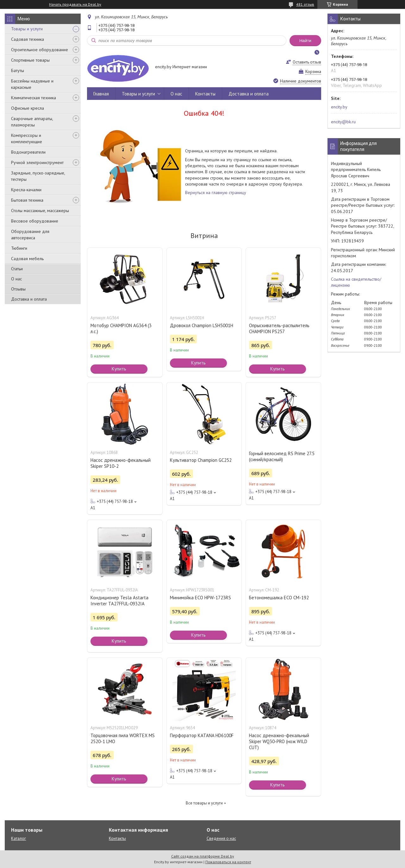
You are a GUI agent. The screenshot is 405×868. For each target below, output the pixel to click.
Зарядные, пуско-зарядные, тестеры (38, 176)
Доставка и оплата (29, 299)
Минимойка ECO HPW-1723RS (200, 598)
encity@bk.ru (343, 122)
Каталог (19, 838)
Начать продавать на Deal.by (75, 4)
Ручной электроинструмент (37, 162)
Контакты (205, 94)
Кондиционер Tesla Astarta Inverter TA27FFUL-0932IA (119, 601)
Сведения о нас (221, 838)
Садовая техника (28, 39)
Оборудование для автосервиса (30, 235)
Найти (305, 41)
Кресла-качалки (26, 190)
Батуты (18, 70)
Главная (101, 94)
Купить (119, 369)
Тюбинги (19, 248)
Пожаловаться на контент (228, 862)
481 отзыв (305, 4)
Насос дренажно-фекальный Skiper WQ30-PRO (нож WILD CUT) (279, 741)
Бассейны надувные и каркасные (32, 84)
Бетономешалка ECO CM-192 (279, 598)
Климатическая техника (34, 98)
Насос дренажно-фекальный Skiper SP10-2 (121, 463)
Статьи (17, 269)
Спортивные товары (30, 60)
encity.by (339, 107)
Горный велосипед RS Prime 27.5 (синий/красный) (282, 456)
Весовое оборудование (35, 221)
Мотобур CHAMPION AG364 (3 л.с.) (121, 328)
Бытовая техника (27, 200)
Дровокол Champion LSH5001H (202, 325)
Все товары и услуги (204, 803)
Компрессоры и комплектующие (27, 138)
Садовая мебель (27, 259)
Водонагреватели (28, 152)
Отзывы (18, 289)
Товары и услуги (27, 29)
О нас (16, 279)
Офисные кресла (28, 108)
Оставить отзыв (307, 62)
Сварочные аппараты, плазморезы (32, 122)
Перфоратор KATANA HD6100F (202, 735)
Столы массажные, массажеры (40, 211)
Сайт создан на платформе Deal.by (203, 856)
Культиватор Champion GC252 (201, 460)
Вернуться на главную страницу (216, 193)
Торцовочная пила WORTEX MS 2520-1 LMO (123, 738)
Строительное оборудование (40, 50)
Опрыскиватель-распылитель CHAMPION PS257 (279, 328)
